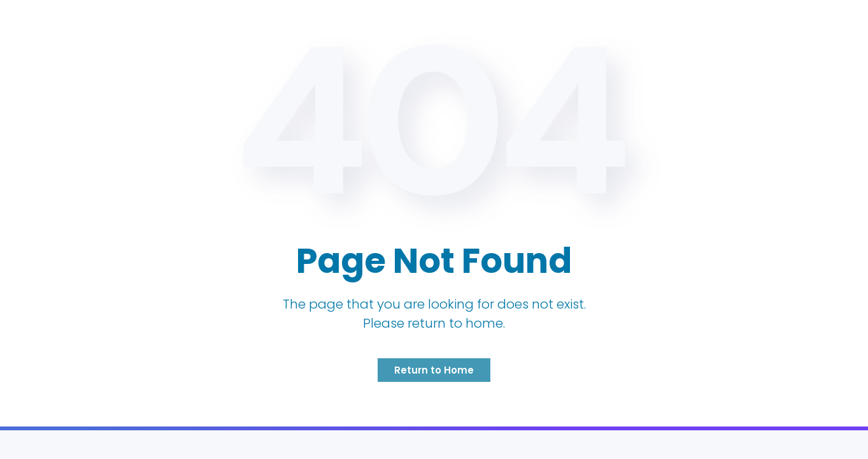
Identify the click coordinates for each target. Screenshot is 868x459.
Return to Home (434, 370)
